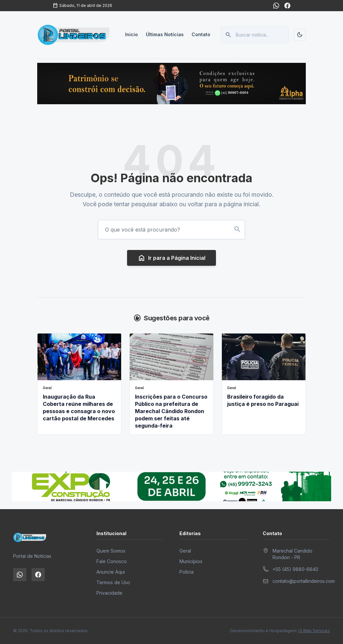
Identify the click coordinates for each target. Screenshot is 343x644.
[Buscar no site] (237, 230)
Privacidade (109, 593)
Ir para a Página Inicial (171, 258)
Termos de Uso (113, 582)
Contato (201, 35)
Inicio (132, 35)
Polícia (186, 572)
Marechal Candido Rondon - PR (292, 554)
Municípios (191, 561)
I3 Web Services (314, 631)
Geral (185, 551)
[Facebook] (287, 6)
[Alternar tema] (300, 35)
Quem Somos (111, 551)
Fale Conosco (112, 561)
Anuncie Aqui (111, 572)
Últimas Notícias (165, 35)
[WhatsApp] (276, 6)
